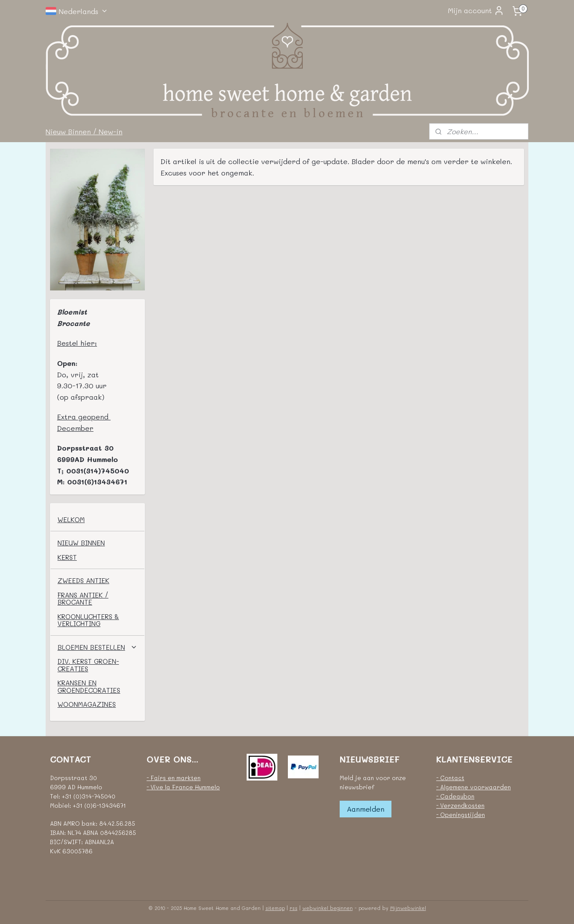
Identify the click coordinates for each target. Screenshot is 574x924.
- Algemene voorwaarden (474, 787)
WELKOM (71, 519)
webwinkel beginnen (328, 908)
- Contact (450, 778)
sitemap (275, 908)
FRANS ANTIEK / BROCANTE (83, 599)
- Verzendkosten (460, 805)
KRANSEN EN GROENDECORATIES (89, 686)
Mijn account (476, 11)
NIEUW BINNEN (81, 543)
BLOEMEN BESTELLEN (97, 647)
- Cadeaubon (455, 796)
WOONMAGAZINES (87, 704)
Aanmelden (366, 809)
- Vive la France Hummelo (183, 787)
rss (294, 908)
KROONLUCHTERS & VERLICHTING (88, 620)
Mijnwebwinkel (408, 908)
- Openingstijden (461, 815)
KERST (67, 557)
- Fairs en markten (174, 778)
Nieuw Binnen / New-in (84, 131)
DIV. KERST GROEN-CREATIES (88, 665)
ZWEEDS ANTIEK (83, 580)
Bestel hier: (77, 343)
